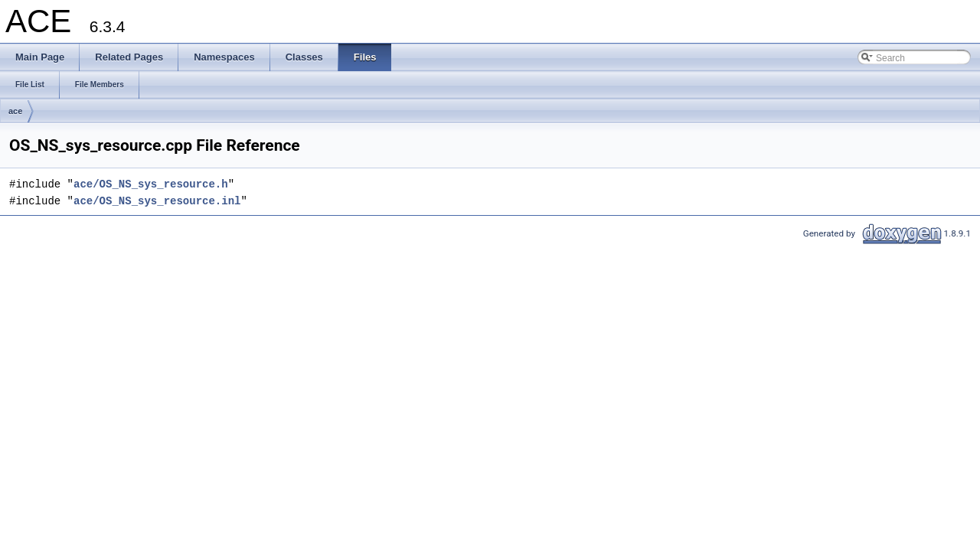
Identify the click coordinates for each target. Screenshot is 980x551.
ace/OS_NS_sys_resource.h (151, 184)
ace (15, 111)
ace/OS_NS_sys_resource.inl (157, 201)
